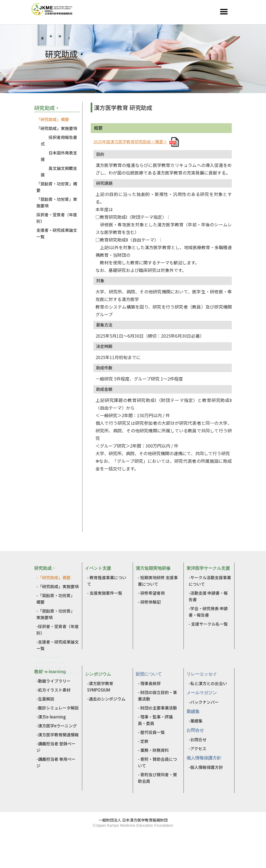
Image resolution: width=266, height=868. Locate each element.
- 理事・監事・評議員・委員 (155, 720)
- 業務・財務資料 (153, 750)
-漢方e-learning (51, 717)
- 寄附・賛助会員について (157, 762)
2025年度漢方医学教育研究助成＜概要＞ (130, 142)
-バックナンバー (204, 702)
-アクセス (197, 748)
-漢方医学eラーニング (57, 726)
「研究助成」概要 (53, 119)
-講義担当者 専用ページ (56, 762)
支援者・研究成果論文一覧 (57, 233)
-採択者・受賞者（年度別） (58, 630)
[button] (224, 12)
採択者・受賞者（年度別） (57, 218)
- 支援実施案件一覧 (105, 593)
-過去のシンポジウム (106, 699)
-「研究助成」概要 (53, 577)
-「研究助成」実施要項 (58, 586)
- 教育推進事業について (107, 581)
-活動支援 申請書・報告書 (208, 596)
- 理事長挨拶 (149, 683)
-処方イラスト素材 (53, 690)
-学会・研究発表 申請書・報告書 (208, 612)
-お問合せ (198, 739)
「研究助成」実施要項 (57, 128)
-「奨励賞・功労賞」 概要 (56, 599)
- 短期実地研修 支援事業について (158, 581)
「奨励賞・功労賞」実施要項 (57, 202)
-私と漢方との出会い (208, 683)
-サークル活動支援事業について (210, 581)
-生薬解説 (45, 699)
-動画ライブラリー (53, 681)
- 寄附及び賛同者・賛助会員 (157, 778)
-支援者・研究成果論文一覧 (58, 645)
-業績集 (196, 721)
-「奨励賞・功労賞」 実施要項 (56, 614)
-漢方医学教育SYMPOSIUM (100, 687)
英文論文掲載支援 (59, 171)
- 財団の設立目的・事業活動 (157, 696)
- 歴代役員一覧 (151, 732)
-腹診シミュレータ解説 (58, 708)
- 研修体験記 (149, 602)
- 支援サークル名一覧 (208, 624)
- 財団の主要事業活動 (157, 708)
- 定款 (143, 741)
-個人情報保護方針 (206, 767)
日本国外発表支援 (59, 156)
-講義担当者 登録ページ (56, 747)
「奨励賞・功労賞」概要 (57, 187)
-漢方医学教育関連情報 (58, 735)
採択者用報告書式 (59, 140)
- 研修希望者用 (151, 593)
